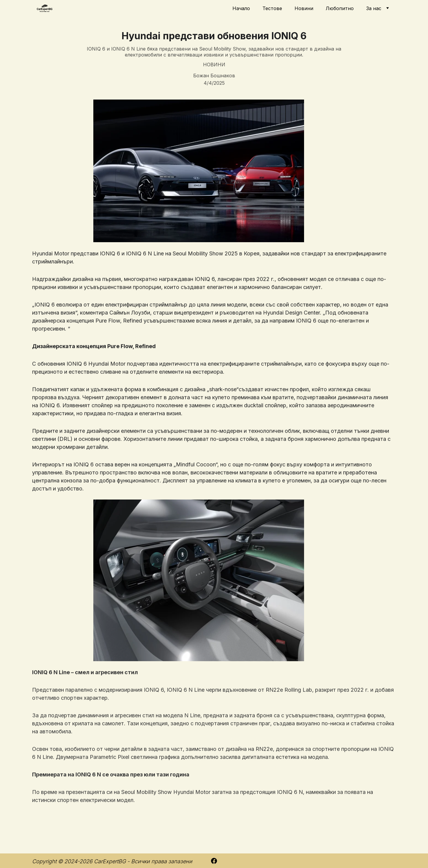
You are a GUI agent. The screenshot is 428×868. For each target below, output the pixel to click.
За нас (374, 8)
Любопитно (340, 8)
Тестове (272, 8)
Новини (304, 8)
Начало (241, 8)
